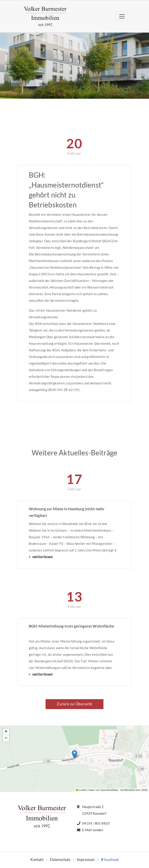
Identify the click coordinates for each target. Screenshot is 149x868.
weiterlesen (42, 557)
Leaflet (81, 790)
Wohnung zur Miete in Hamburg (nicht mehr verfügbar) (67, 512)
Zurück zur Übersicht (74, 704)
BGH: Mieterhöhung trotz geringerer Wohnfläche (72, 626)
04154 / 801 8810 (96, 823)
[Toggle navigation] (122, 16)
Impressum (86, 860)
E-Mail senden (93, 830)
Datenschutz (60, 860)
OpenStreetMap (109, 790)
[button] (74, 754)
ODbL (145, 790)
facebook (110, 860)
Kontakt (37, 860)
